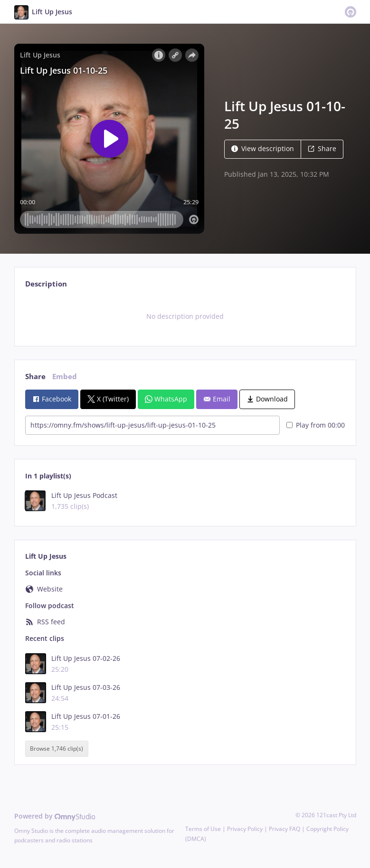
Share (322, 148)
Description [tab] (46, 284)
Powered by (55, 816)
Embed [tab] (65, 377)
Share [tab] (35, 377)
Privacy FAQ (285, 829)
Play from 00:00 (316, 425)
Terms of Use (203, 829)
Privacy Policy (245, 829)
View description (263, 148)
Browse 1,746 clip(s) (57, 749)
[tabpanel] (185, 316)
